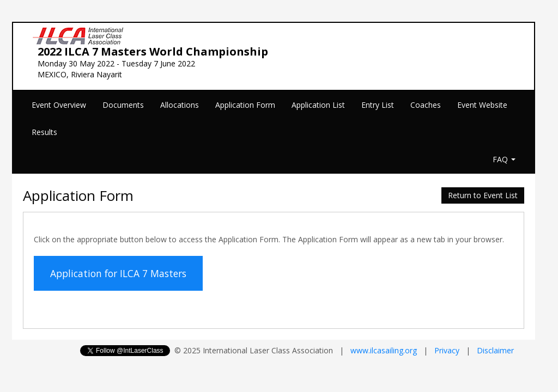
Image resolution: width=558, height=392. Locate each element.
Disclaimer (495, 350)
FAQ (504, 159)
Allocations (180, 105)
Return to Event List (483, 195)
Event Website (482, 105)
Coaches (426, 105)
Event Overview (59, 105)
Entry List (378, 105)
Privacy (447, 350)
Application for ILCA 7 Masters (118, 273)
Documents (123, 105)
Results (44, 132)
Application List (318, 105)
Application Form (245, 105)
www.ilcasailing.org (384, 350)
